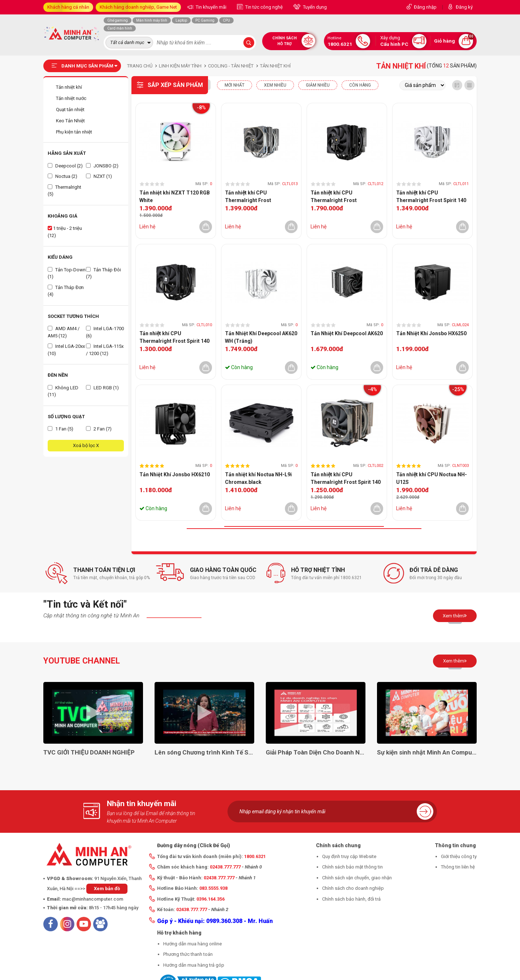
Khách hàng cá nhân (68, 7)
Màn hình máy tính (152, 20)
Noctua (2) (62, 176)
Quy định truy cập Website (349, 856)
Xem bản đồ (107, 889)
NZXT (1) (99, 176)
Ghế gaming (118, 20)
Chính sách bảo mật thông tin (352, 867)
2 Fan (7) (99, 429)
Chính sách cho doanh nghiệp (353, 888)
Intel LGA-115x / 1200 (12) (105, 350)
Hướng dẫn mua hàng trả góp (194, 965)
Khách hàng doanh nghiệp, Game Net (138, 7)
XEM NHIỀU (275, 85)
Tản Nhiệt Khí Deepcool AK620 (347, 333)
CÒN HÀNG (360, 85)
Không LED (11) (63, 391)
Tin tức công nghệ (263, 7)
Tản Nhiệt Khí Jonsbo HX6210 (175, 474)
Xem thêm (455, 616)
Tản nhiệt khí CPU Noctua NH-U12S (432, 478)
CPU (226, 20)
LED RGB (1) (102, 388)
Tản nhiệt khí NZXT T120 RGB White (175, 196)
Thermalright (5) (64, 191)
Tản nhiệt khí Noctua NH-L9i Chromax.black (258, 478)
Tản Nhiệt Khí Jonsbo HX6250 (431, 333)
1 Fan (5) (60, 429)
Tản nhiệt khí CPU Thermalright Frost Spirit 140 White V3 (431, 197)
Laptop (181, 20)
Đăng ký (464, 7)
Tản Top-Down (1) (67, 273)
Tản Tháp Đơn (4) (66, 291)
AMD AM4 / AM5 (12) (64, 332)
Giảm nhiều (318, 85)
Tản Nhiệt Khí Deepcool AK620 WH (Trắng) (261, 337)
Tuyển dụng (314, 7)
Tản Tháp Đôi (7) (103, 273)
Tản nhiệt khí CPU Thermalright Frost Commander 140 (248, 197)
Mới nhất (235, 85)
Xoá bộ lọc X (86, 445)
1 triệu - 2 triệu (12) (65, 232)
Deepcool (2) (65, 166)
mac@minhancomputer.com (93, 899)
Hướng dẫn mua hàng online (192, 944)
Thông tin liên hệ (458, 867)
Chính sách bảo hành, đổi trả (351, 899)
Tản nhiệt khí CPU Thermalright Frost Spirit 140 (346, 478)
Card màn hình (120, 28)
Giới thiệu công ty (459, 856)
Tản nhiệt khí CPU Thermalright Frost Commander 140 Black (338, 197)
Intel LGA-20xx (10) (66, 350)
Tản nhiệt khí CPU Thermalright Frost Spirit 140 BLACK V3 (174, 338)
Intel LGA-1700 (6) (105, 332)
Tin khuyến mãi (211, 7)
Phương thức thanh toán (188, 954)
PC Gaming (205, 20)
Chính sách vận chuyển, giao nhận (357, 878)
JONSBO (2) (102, 166)
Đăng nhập (425, 7)
